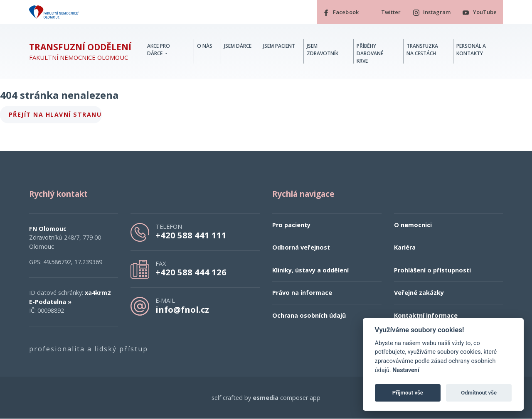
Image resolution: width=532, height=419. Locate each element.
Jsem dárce (238, 46)
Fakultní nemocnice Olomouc (80, 52)
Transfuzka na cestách (422, 50)
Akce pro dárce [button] (159, 50)
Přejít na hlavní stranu (55, 114)
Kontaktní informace (426, 315)
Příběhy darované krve (370, 53)
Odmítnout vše (479, 393)
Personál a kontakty (471, 50)
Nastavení (406, 370)
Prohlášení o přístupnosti (432, 270)
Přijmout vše (408, 393)
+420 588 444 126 (191, 272)
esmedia (266, 398)
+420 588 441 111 (191, 235)
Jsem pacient (279, 46)
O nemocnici (413, 225)
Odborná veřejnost (301, 248)
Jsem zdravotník (323, 50)
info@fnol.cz (182, 309)
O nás (205, 46)
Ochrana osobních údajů (309, 315)
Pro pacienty (291, 225)
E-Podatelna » (50, 302)
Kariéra (405, 248)
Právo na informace (302, 293)
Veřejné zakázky (419, 293)
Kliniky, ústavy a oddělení (310, 270)
